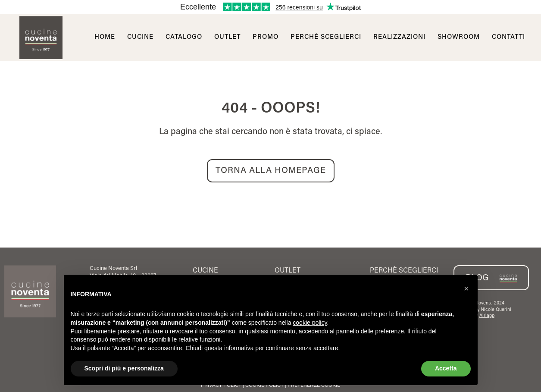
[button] (466, 289)
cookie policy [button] (310, 323)
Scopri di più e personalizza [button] (124, 368)
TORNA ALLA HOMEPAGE (271, 171)
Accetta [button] (446, 368)
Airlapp (487, 316)
